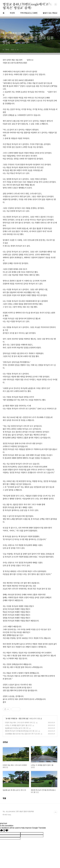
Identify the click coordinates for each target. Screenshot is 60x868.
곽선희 (12, 13)
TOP (55, 812)
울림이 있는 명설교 (50, 13)
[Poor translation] (6, 831)
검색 (51, 4)
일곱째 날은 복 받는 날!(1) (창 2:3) (17, 728)
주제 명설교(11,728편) (29, 13)
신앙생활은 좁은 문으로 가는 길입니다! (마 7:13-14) (22, 734)
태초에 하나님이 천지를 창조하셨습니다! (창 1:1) (21, 731)
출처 (4, 702)
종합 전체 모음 (24, 718)
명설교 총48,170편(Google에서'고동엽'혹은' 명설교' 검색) (27, 5)
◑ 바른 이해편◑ (11, 718)
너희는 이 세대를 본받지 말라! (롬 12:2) (18, 725)
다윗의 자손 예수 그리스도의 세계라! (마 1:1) (20, 722)
